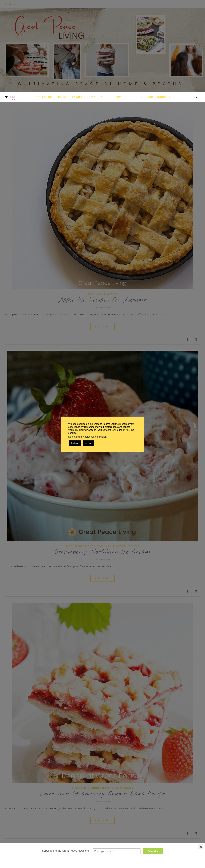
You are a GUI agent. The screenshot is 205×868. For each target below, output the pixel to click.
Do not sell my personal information (88, 437)
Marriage (99, 97)
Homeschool (158, 97)
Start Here (43, 97)
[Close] (201, 847)
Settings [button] (75, 443)
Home (119, 97)
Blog (62, 97)
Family (77, 97)
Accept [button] (89, 443)
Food (136, 97)
